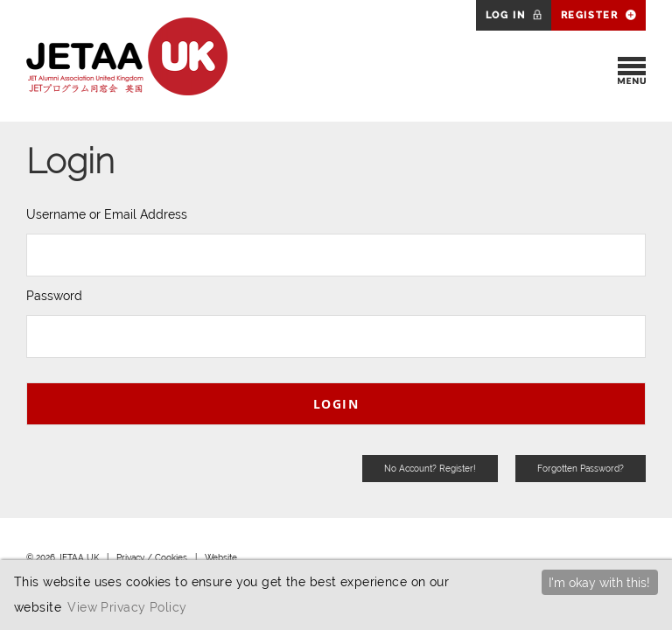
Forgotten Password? (581, 469)
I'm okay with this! (599, 582)
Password (54, 296)
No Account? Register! (430, 469)
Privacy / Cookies (152, 558)
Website (221, 558)
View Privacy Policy (127, 607)
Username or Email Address (107, 214)
